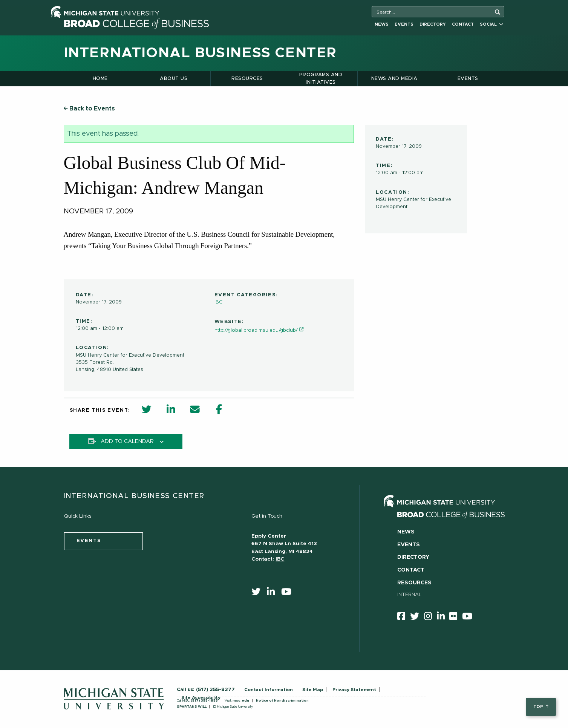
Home (100, 79)
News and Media (394, 79)
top (541, 707)
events (89, 541)
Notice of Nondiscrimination (282, 701)
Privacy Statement (354, 690)
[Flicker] (456, 618)
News (382, 24)
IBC (218, 302)
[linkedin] (273, 593)
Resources (247, 79)
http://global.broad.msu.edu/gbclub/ (256, 330)
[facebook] (404, 618)
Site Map (313, 690)
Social (491, 24)
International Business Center (200, 53)
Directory (433, 24)
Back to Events (89, 109)
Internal (410, 595)
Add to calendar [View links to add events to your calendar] (127, 441)
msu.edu (241, 701)
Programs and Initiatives (321, 79)
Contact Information (269, 690)
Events (404, 24)
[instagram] (430, 618)
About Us (174, 79)
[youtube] (289, 593)
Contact (463, 24)
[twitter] (258, 593)
